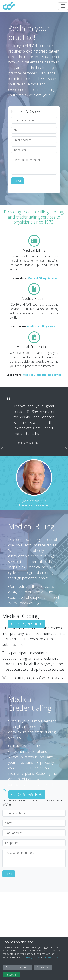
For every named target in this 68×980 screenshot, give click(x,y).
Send (18, 181)
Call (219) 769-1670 (27, 624)
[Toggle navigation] (63, 6)
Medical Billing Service (42, 278)
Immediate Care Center (34, 505)
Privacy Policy (32, 957)
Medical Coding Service (42, 326)
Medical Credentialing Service (42, 375)
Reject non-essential (17, 967)
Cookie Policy (51, 957)
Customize (43, 967)
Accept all (11, 975)
